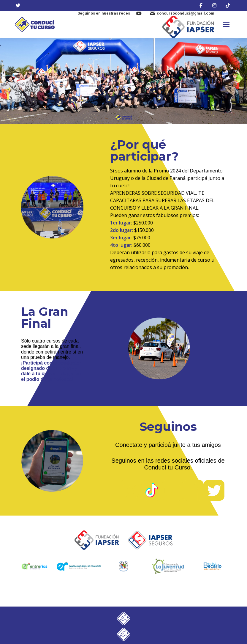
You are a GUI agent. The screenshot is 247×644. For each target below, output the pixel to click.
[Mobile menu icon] (226, 24)
